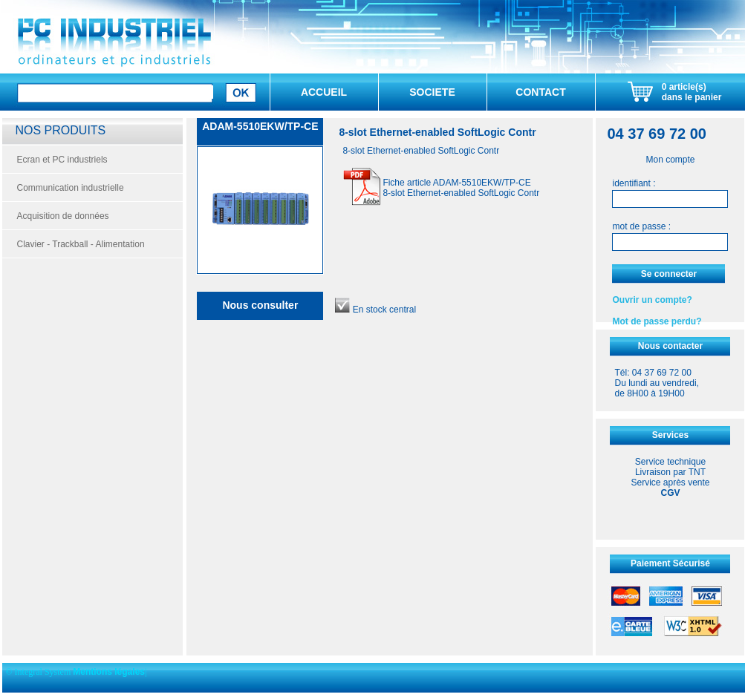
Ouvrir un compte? (652, 300)
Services (670, 435)
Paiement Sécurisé (670, 563)
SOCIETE (432, 92)
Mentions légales (109, 672)
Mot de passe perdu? (657, 321)
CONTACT (540, 92)
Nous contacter (670, 346)
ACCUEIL (324, 92)
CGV (670, 493)
